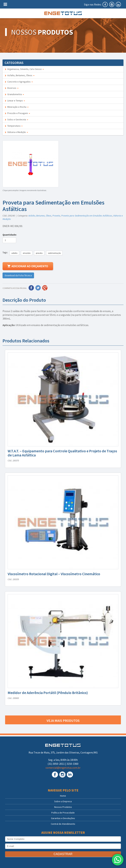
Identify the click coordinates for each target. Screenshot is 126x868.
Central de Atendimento (63, 824)
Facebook (31, 288)
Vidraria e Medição (16, 132)
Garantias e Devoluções (63, 818)
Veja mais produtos (63, 720)
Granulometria (14, 94)
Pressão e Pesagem (17, 113)
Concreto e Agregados (19, 82)
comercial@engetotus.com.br (63, 768)
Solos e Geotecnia (16, 119)
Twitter (38, 288)
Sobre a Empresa (63, 801)
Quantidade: (10, 235)
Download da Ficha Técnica (18, 275)
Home (63, 796)
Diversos (12, 88)
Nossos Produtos (63, 807)
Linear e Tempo (15, 101)
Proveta (56, 216)
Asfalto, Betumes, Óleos (20, 75)
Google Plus (45, 288)
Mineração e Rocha (17, 107)
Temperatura (14, 126)
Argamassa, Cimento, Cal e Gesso (24, 69)
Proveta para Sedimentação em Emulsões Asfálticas (87, 216)
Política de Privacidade (63, 813)
